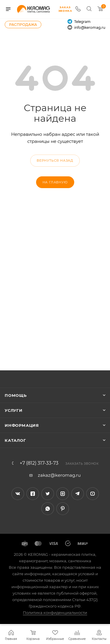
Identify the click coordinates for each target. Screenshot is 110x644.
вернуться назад (55, 160)
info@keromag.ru (86, 27)
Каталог (15, 440)
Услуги (14, 410)
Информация (22, 425)
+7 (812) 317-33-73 (39, 463)
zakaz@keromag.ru (59, 475)
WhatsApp (48, 509)
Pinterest (63, 509)
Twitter (48, 494)
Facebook (33, 494)
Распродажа (23, 25)
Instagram (63, 494)
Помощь (16, 395)
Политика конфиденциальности (55, 613)
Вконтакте (18, 494)
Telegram (79, 21)
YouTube (93, 494)
